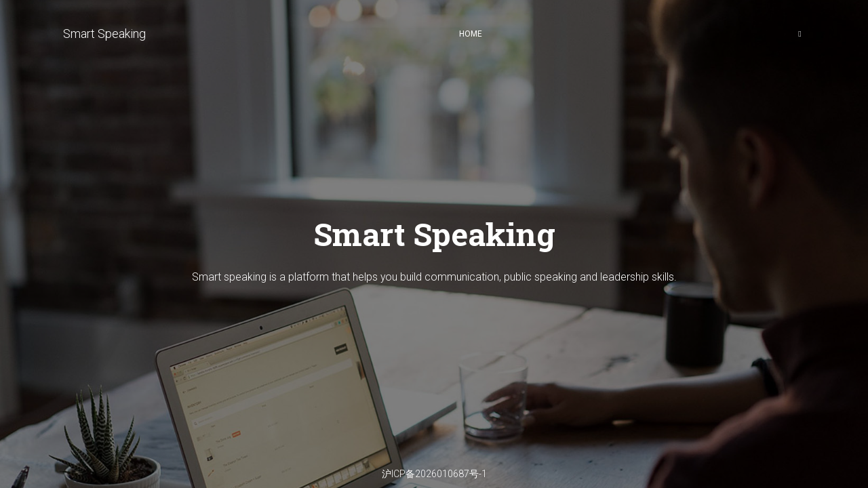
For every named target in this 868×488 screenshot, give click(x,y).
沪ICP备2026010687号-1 (434, 474)
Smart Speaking (104, 34)
